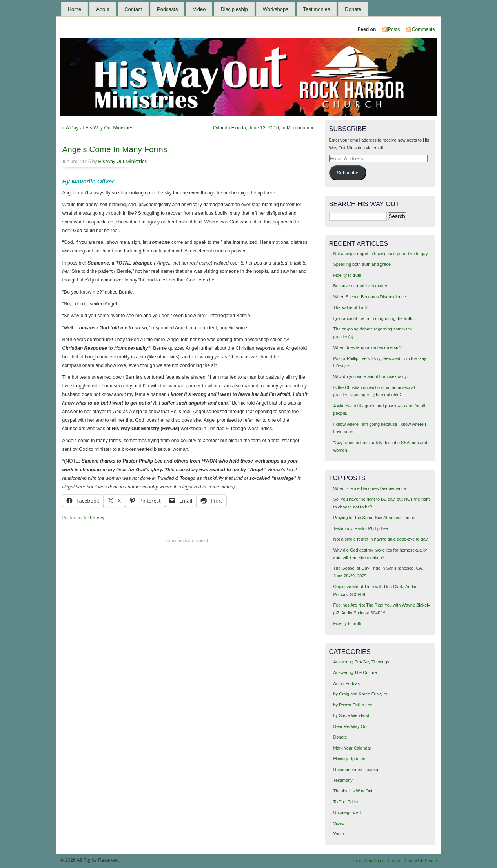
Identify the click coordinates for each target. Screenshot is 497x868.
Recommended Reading (356, 770)
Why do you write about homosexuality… (372, 376)
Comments (423, 29)
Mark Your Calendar (352, 748)
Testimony (94, 518)
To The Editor (346, 802)
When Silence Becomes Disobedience (369, 297)
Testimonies (317, 9)
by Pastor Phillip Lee (353, 705)
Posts (394, 29)
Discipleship (234, 9)
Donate (353, 9)
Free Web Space (421, 861)
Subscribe (348, 173)
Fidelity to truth (347, 275)
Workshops (276, 9)
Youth (339, 834)
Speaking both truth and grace (362, 264)
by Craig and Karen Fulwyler (360, 694)
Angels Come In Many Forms (115, 149)
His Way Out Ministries (123, 161)
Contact (133, 9)
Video (199, 9)
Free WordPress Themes (377, 861)
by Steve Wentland (351, 715)
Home (75, 9)
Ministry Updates (349, 759)
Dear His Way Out (350, 726)
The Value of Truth (350, 307)
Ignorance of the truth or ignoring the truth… (375, 318)
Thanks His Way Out (353, 791)
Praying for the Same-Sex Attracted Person (374, 518)
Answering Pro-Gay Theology (361, 662)
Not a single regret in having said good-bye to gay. (381, 254)
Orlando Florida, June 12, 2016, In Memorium (261, 128)
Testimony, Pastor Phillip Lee (360, 528)
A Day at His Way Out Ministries (100, 128)
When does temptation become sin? (367, 347)
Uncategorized (347, 812)
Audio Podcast (347, 683)
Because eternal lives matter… (362, 286)
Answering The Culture (355, 672)
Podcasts (167, 9)
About (103, 9)
